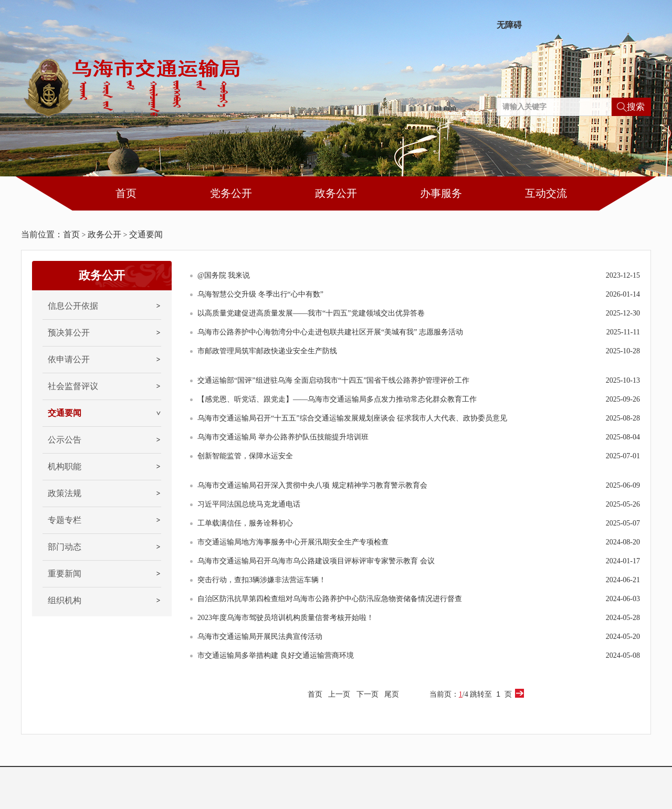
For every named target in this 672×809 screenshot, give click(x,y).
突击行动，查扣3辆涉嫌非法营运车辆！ (262, 580)
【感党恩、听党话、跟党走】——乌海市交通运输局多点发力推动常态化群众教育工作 (337, 399)
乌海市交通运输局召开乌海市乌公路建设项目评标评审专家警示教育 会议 (316, 561)
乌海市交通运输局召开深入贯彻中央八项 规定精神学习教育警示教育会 (312, 485)
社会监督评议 (73, 386)
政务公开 (336, 193)
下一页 (367, 694)
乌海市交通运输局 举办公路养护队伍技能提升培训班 (283, 437)
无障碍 (509, 25)
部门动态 (65, 547)
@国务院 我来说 (224, 275)
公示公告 (65, 440)
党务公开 (231, 193)
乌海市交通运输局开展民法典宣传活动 (260, 637)
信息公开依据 (73, 306)
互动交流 (546, 193)
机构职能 (65, 466)
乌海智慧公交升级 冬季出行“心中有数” (260, 294)
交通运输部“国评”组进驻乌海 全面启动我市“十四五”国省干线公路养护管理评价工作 (333, 380)
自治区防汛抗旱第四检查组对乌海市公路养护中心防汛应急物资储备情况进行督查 (330, 599)
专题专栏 (65, 520)
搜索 (636, 107)
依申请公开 (69, 359)
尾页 (392, 694)
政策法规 (65, 493)
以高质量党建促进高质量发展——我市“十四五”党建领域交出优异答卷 (311, 313)
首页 (126, 193)
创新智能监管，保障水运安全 (245, 456)
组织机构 (65, 600)
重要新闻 (65, 574)
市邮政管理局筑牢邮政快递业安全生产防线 (267, 351)
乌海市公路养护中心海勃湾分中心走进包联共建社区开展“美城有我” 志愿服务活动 (330, 332)
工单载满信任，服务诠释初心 (245, 523)
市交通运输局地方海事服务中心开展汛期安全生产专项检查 (293, 542)
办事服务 (441, 193)
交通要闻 (146, 234)
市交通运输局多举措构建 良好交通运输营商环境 (276, 655)
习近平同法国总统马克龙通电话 (249, 504)
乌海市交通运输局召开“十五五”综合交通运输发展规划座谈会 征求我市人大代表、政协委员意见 (352, 418)
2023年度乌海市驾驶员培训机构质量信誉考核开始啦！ (286, 618)
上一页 (339, 694)
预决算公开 (69, 333)
